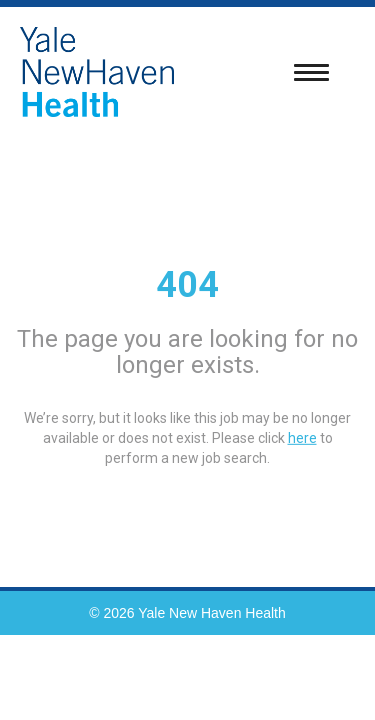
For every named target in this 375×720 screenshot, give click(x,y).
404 (187, 285)
